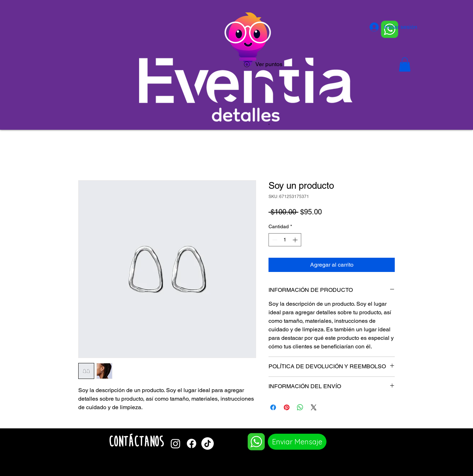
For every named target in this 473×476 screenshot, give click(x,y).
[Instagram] (176, 443)
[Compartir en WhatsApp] (300, 407)
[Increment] (296, 240)
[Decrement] (274, 240)
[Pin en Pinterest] (287, 407)
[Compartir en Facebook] (273, 407)
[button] (405, 65)
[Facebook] (192, 443)
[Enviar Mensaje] (297, 442)
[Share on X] (314, 407)
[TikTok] (208, 443)
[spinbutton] (285, 240)
